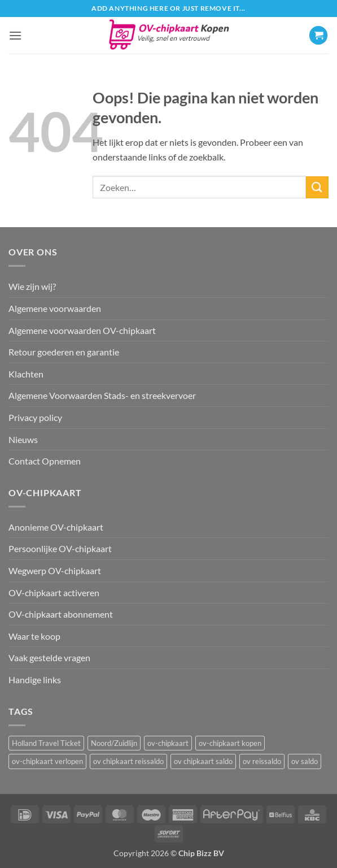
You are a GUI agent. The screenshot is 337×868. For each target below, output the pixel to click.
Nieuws (23, 439)
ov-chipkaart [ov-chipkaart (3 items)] (168, 743)
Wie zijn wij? (32, 286)
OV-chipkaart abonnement (61, 614)
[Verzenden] (317, 187)
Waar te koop (34, 636)
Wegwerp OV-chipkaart (55, 570)
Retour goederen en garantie (64, 352)
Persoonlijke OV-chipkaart (60, 548)
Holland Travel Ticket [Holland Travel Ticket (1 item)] (46, 743)
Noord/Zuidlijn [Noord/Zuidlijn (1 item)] (114, 743)
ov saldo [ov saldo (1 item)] (305, 761)
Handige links (35, 680)
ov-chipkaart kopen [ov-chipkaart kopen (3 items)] (230, 743)
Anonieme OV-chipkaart (56, 527)
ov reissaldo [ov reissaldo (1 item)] (262, 761)
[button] (15, 35)
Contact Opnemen (45, 461)
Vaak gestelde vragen (49, 657)
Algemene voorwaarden (55, 308)
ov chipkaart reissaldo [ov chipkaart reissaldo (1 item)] (128, 761)
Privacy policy (35, 417)
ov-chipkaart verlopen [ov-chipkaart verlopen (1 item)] (47, 761)
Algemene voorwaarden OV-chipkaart (82, 330)
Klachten (26, 374)
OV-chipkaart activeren (54, 593)
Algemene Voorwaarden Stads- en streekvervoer (102, 395)
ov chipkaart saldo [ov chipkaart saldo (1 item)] (203, 761)
